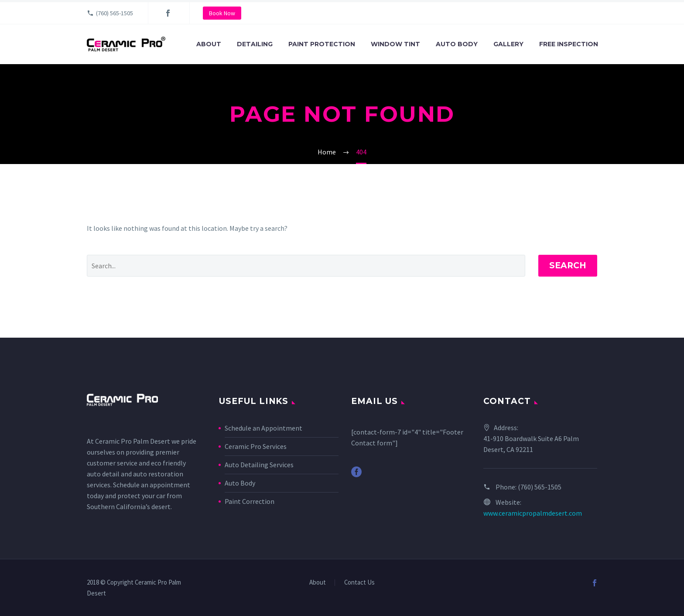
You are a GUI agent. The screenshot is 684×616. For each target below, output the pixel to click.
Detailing (255, 44)
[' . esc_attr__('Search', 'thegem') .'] (306, 266)
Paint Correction (250, 501)
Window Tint (395, 44)
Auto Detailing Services (259, 465)
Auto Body (457, 44)
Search (568, 265)
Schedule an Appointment (263, 428)
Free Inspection (569, 44)
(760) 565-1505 (115, 13)
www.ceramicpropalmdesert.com (533, 513)
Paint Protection (322, 44)
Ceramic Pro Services (256, 446)
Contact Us (359, 583)
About (209, 44)
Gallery (508, 44)
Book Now (222, 13)
